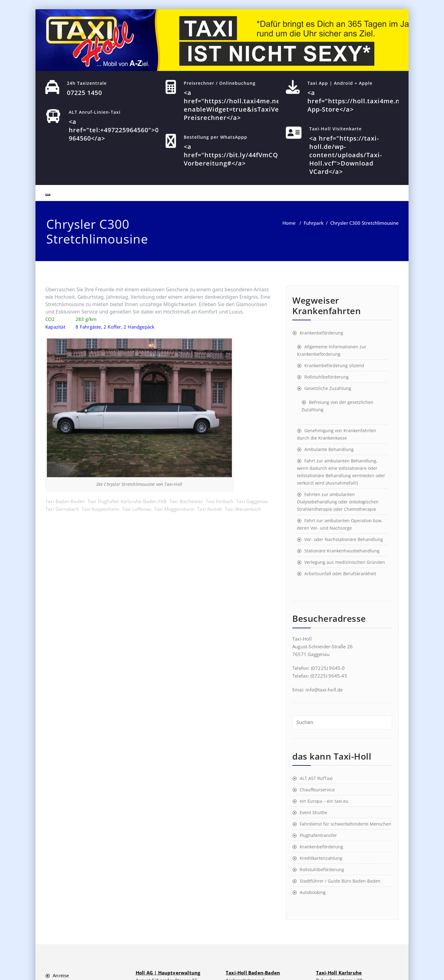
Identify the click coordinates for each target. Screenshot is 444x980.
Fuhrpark (314, 223)
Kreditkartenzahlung (321, 858)
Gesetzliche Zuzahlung (328, 388)
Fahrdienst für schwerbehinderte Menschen (345, 824)
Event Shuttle (313, 812)
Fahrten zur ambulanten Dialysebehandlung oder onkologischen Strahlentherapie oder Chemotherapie (338, 502)
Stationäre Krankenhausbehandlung (342, 551)
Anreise (61, 975)
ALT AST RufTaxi (316, 778)
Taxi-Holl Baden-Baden (253, 973)
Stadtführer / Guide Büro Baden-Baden (340, 881)
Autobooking (313, 892)
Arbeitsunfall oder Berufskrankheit (340, 574)
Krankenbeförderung (321, 333)
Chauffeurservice (317, 790)
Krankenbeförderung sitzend (334, 365)
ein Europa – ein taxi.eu (324, 801)
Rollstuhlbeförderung (327, 377)
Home (289, 223)
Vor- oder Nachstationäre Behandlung (344, 539)
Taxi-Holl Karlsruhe (339, 973)
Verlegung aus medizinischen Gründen (345, 562)
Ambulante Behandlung (329, 449)
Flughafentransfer (318, 835)
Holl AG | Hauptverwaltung (168, 973)
